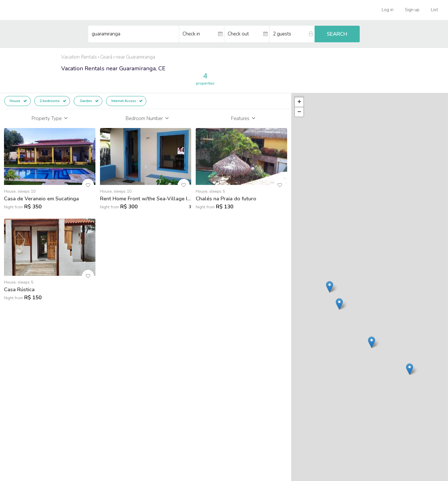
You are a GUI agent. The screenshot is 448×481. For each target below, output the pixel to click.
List (434, 10)
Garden (89, 101)
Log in (388, 10)
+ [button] (299, 102)
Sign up (412, 10)
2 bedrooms (53, 101)
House (18, 101)
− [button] (299, 112)
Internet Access (127, 101)
